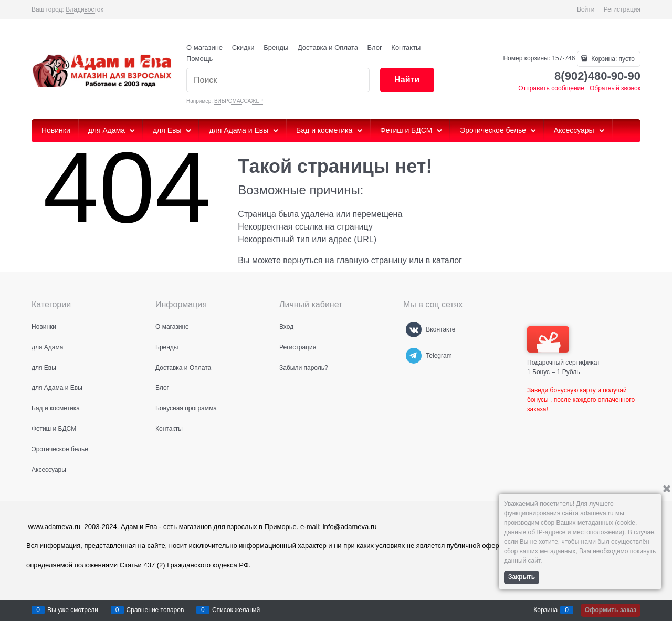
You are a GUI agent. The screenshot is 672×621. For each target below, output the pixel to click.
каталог (447, 260)
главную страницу (372, 260)
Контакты (406, 48)
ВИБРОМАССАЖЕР (239, 101)
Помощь (199, 59)
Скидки (243, 48)
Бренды (276, 48)
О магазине (204, 48)
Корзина (545, 610)
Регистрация (622, 9)
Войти (586, 9)
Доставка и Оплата (328, 48)
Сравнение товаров (155, 610)
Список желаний (236, 610)
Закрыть (522, 577)
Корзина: (612, 59)
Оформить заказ (611, 610)
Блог (375, 48)
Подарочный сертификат (564, 346)
